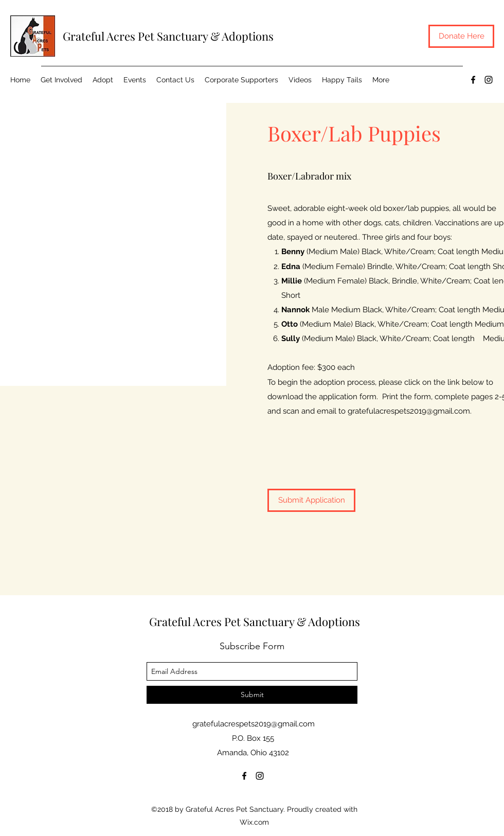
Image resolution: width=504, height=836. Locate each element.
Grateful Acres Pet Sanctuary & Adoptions (168, 36)
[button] (103, 80)
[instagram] (489, 80)
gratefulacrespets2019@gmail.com (409, 411)
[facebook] (473, 80)
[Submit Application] (311, 500)
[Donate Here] (461, 36)
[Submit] (252, 695)
